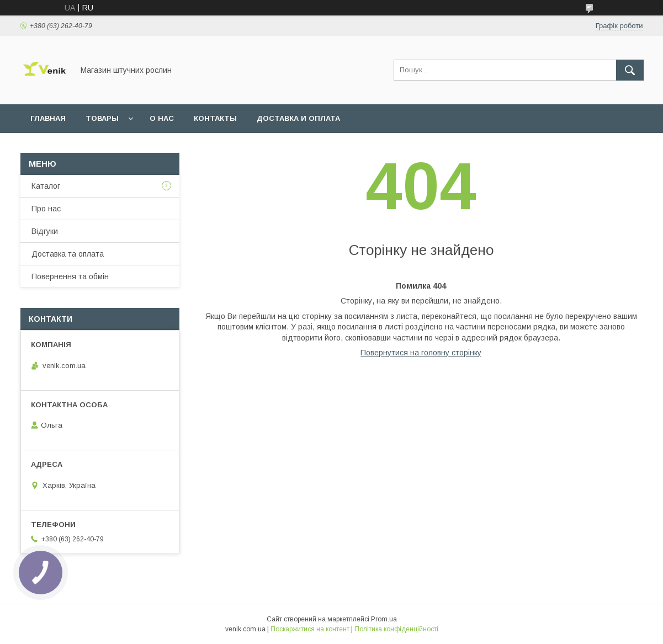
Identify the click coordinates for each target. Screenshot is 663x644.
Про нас (46, 209)
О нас (162, 118)
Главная (48, 118)
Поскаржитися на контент (310, 629)
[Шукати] (630, 70)
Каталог (46, 186)
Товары (102, 118)
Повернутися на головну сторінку (421, 353)
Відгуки (45, 231)
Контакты (215, 118)
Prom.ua (384, 619)
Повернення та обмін (70, 276)
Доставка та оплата (68, 254)
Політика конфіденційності (396, 629)
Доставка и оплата (298, 118)
